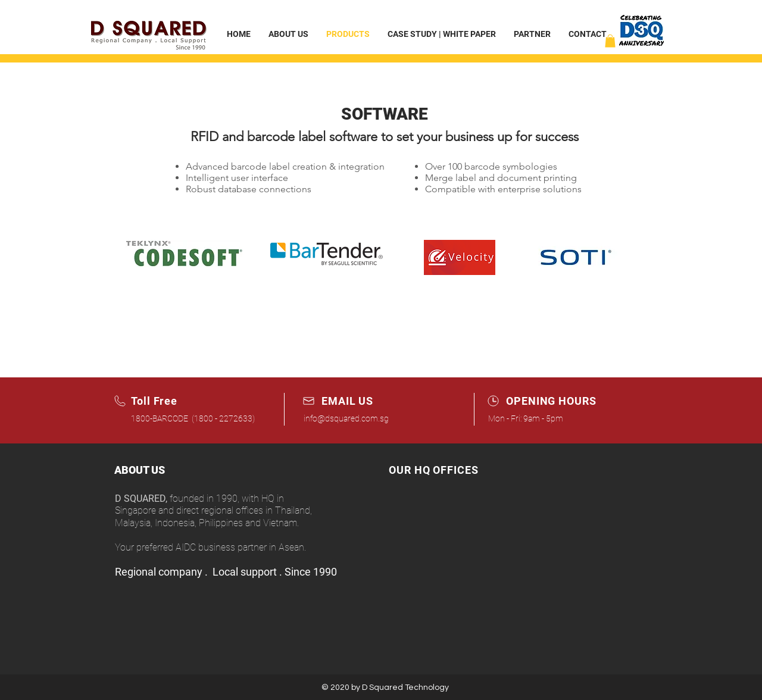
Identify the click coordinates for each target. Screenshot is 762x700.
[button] (610, 41)
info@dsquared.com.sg (346, 418)
